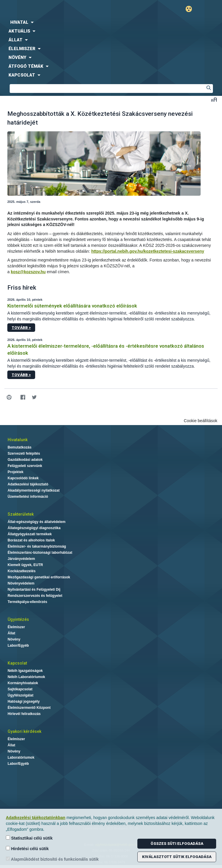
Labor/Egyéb (18, 646)
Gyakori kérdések (24, 731)
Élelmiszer (16, 627)
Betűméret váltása (214, 100)
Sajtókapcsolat (20, 689)
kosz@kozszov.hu (28, 272)
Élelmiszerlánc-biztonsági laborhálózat (40, 553)
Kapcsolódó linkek (23, 478)
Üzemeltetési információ (28, 497)
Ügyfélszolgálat (21, 695)
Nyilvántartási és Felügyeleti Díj (34, 590)
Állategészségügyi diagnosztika (34, 528)
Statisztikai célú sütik (29, 838)
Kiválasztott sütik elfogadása (177, 857)
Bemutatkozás (19, 447)
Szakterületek (21, 514)
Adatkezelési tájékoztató (28, 484)
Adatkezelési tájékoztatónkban (36, 818)
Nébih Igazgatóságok (25, 671)
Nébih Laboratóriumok (26, 677)
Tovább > (21, 328)
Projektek (16, 472)
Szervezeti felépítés (24, 453)
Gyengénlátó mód (191, 9)
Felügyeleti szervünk (25, 466)
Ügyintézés (18, 619)
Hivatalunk (18, 440)
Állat (11, 633)
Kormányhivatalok (23, 683)
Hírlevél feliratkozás (24, 714)
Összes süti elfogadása (177, 844)
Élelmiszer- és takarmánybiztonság (37, 546)
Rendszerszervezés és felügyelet (35, 596)
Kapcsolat (17, 663)
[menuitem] (111, 22)
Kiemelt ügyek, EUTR (25, 565)
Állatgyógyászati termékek (30, 534)
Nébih (56, 9)
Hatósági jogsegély (24, 701)
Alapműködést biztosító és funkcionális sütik (52, 859)
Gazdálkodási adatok (25, 460)
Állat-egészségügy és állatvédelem (36, 522)
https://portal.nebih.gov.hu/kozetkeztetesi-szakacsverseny (148, 251)
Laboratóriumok (21, 757)
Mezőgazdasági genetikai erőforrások (39, 577)
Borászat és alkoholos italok (31, 540)
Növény (14, 639)
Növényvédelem (21, 583)
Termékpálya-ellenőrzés (27, 602)
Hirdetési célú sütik (27, 849)
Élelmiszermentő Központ (29, 708)
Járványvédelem (21, 559)
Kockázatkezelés (22, 571)
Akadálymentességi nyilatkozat (34, 490)
